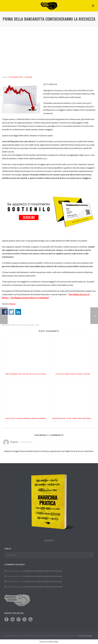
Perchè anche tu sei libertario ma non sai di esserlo (73, 418)
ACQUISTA (49, 540)
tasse (37, 325)
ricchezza (26, 325)
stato (32, 325)
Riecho (13, 304)
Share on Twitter (11, 312)
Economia (29, 77)
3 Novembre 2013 (16, 77)
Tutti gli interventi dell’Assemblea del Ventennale (42, 571)
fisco (20, 325)
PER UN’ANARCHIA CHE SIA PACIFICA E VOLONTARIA (27, 374)
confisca (14, 325)
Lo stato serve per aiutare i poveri (73, 374)
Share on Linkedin (18, 312)
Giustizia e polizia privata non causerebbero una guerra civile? (27, 418)
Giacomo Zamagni (86, 636)
